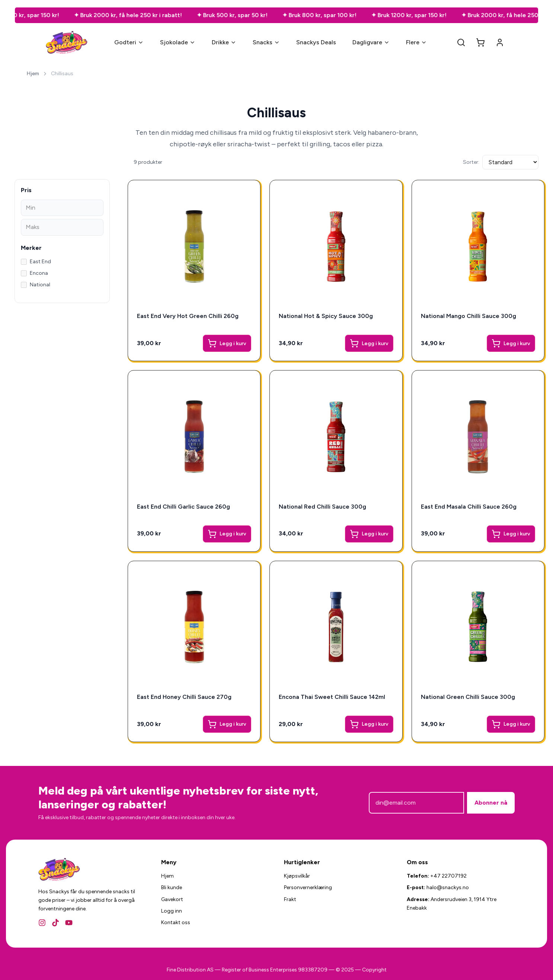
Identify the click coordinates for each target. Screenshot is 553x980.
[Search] (461, 42)
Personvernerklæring (308, 887)
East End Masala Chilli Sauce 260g (469, 507)
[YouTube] (69, 923)
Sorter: (471, 162)
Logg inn (172, 911)
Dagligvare (371, 42)
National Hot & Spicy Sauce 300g (326, 316)
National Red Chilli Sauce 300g (322, 507)
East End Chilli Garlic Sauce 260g (183, 507)
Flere (416, 42)
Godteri (129, 42)
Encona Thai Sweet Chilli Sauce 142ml (332, 697)
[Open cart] (480, 42)
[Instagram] (42, 923)
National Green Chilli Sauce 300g (468, 697)
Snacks (266, 42)
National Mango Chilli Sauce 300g (469, 316)
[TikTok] (55, 923)
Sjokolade (178, 42)
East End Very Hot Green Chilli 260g (188, 316)
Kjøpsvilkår (297, 876)
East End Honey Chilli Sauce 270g (184, 697)
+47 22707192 (448, 876)
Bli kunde (172, 887)
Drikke (224, 42)
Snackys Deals (316, 42)
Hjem (33, 74)
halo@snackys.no (448, 887)
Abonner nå (491, 803)
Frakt (290, 899)
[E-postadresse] (416, 803)
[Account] (500, 42)
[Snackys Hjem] (67, 42)
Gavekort (172, 899)
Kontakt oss (176, 922)
